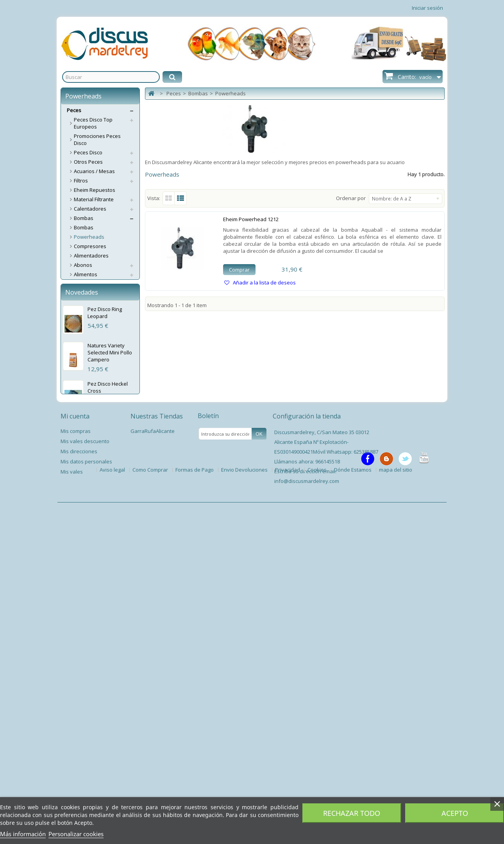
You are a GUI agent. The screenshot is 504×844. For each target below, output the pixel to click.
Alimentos (86, 274)
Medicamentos (91, 340)
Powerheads (89, 237)
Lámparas (86, 359)
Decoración (87, 312)
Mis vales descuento (85, 777)
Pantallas (85, 349)
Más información (23, 834)
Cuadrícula (169, 198)
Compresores (90, 246)
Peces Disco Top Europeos (93, 123)
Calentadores (90, 209)
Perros (75, 469)
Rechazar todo (352, 813)
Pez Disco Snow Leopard (106, 643)
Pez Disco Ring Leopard (105, 532)
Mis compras (76, 767)
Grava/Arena (89, 331)
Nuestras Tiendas (157, 752)
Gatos (74, 478)
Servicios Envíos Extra (93, 488)
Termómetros (90, 377)
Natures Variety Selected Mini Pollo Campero (110, 572)
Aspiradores (88, 284)
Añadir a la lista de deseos (264, 283)
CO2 (79, 293)
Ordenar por (351, 198)
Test (79, 368)
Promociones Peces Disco (97, 139)
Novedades (82, 512)
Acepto (455, 813)
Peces (74, 110)
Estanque (85, 431)
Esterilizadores (92, 321)
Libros (81, 450)
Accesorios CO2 (92, 302)
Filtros (81, 181)
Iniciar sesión (427, 8)
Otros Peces (88, 162)
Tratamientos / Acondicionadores (95, 390)
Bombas (84, 218)
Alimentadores (91, 256)
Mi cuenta (75, 752)
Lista (181, 198)
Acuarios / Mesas (94, 171)
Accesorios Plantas (96, 422)
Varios (81, 441)
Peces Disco (88, 152)
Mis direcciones (79, 787)
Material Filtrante (94, 199)
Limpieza (84, 403)
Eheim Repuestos (95, 190)
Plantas (83, 413)
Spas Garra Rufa (94, 460)
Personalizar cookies (76, 834)
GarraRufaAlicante (153, 767)
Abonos (83, 265)
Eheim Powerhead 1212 (251, 219)
